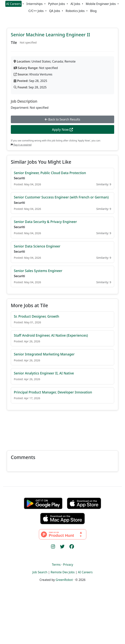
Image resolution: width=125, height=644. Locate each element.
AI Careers (13, 4)
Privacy (68, 565)
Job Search (40, 572)
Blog (93, 11)
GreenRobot (64, 580)
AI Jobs (75, 4)
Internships (35, 4)
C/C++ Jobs (36, 11)
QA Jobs (55, 11)
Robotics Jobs (75, 11)
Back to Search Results (62, 119)
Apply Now (63, 129)
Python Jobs (57, 4)
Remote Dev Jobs (63, 572)
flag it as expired (21, 145)
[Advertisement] (63, 428)
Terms (56, 565)
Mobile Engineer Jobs (101, 4)
